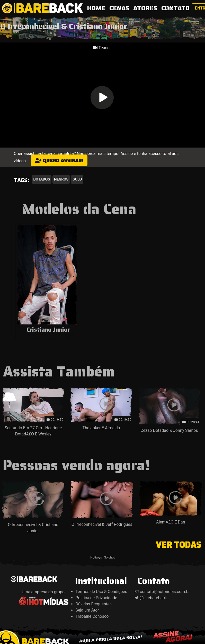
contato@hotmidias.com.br (165, 592)
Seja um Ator (87, 610)
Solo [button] (77, 179)
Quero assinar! (59, 160)
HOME (97, 8)
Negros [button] (61, 179)
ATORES (145, 8)
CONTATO (175, 8)
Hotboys (96, 557)
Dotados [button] (42, 179)
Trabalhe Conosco (92, 616)
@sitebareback (153, 598)
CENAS (119, 8)
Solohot (109, 557)
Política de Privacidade (96, 598)
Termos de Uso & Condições (101, 592)
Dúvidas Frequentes (94, 604)
